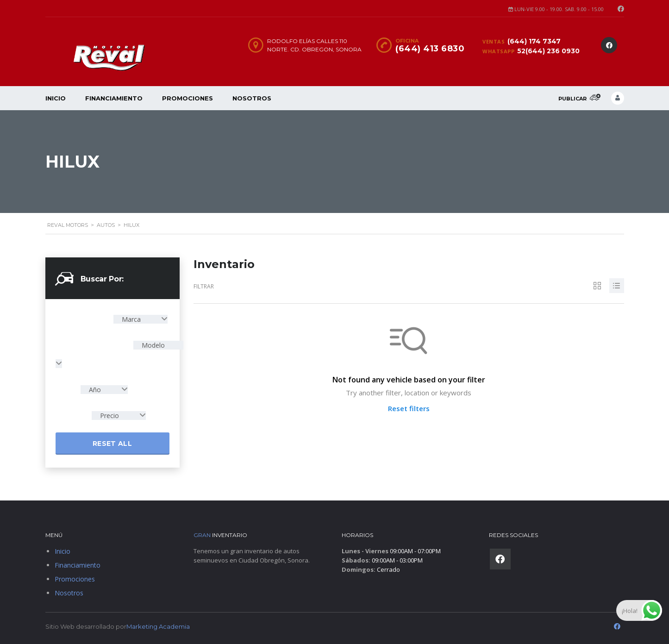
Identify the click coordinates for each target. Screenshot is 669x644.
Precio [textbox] (109, 416)
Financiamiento (114, 98)
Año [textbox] (95, 390)
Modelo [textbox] (152, 345)
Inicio (56, 98)
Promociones (188, 98)
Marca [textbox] (131, 319)
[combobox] (141, 319)
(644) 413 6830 (430, 49)
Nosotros (252, 98)
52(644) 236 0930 (548, 51)
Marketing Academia (158, 626)
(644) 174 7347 (534, 41)
